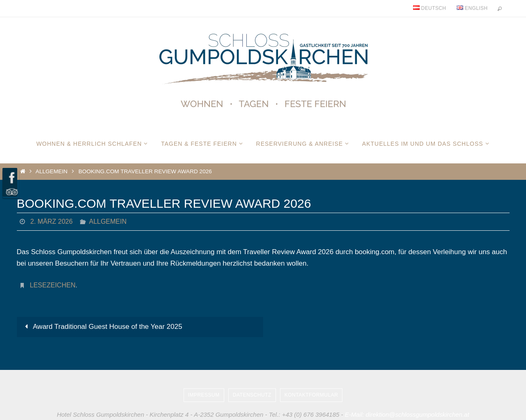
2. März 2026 (52, 221)
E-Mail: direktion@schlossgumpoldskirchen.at (407, 414)
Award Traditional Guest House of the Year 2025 (102, 327)
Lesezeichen (53, 285)
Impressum (204, 395)
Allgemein (52, 171)
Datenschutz (252, 395)
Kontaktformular (311, 395)
